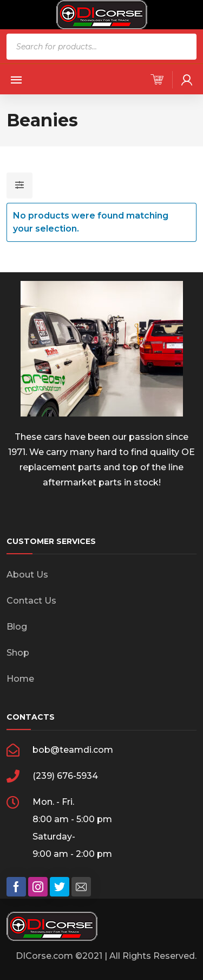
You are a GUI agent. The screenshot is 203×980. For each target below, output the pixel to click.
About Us (27, 575)
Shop (18, 653)
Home (20, 679)
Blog (17, 627)
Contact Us (31, 601)
